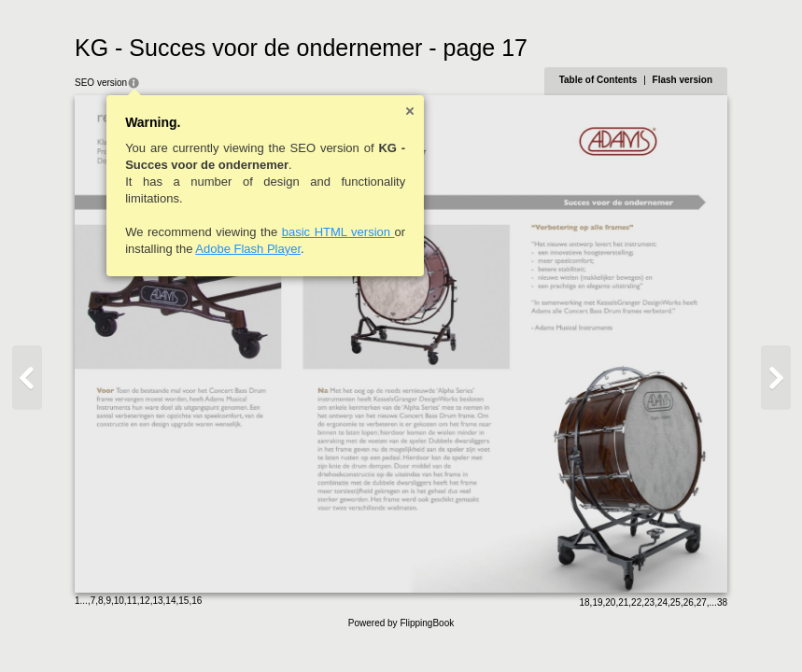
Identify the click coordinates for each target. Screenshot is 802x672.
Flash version (682, 80)
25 (675, 602)
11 (132, 601)
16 (197, 601)
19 (597, 602)
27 (702, 602)
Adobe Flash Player (248, 249)
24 (662, 602)
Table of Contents (598, 80)
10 (119, 601)
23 (649, 602)
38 (722, 602)
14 (170, 601)
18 (584, 602)
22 (636, 602)
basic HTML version (338, 232)
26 (689, 602)
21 (623, 602)
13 (157, 601)
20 (610, 602)
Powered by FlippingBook (401, 623)
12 (145, 601)
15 (183, 601)
